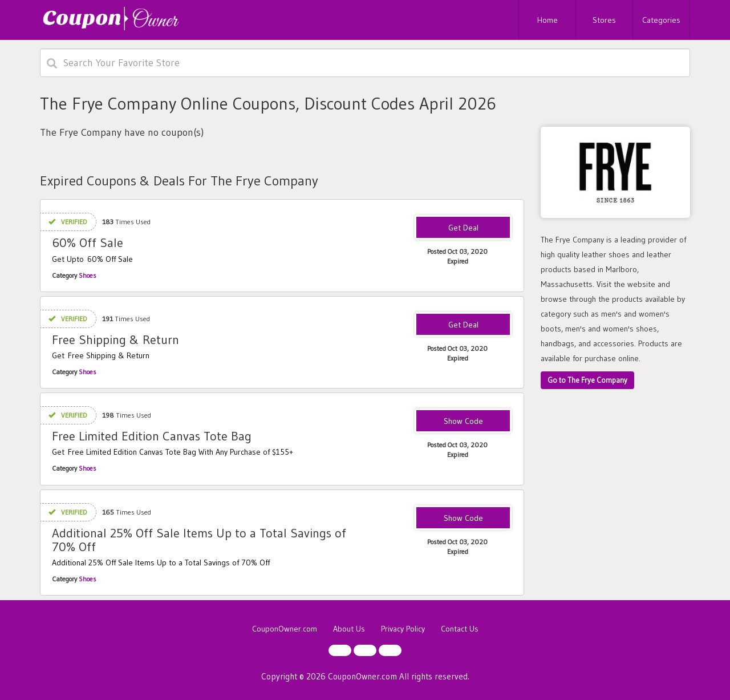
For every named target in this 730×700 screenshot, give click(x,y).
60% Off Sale (88, 243)
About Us (349, 629)
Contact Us (460, 629)
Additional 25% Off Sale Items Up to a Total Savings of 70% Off (199, 540)
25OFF (463, 519)
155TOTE (463, 422)
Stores (604, 20)
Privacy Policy (403, 629)
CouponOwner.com (285, 629)
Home (547, 20)
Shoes (88, 275)
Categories (661, 20)
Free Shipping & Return (115, 340)
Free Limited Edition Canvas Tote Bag (152, 436)
